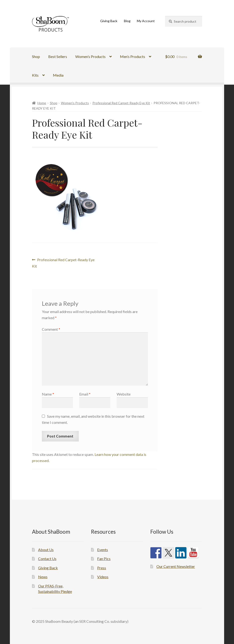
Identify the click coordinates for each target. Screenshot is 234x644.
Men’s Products (133, 56)
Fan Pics (104, 559)
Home (42, 103)
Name (48, 394)
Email (85, 394)
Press (102, 568)
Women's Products (75, 103)
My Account (146, 21)
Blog (127, 21)
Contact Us (47, 559)
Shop (36, 56)
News (43, 577)
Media (58, 75)
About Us (46, 550)
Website (124, 394)
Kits (35, 75)
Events (103, 550)
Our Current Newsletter (176, 566)
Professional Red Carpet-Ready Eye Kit (121, 103)
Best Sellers (58, 56)
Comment (51, 329)
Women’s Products (90, 56)
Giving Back (109, 21)
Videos (103, 577)
